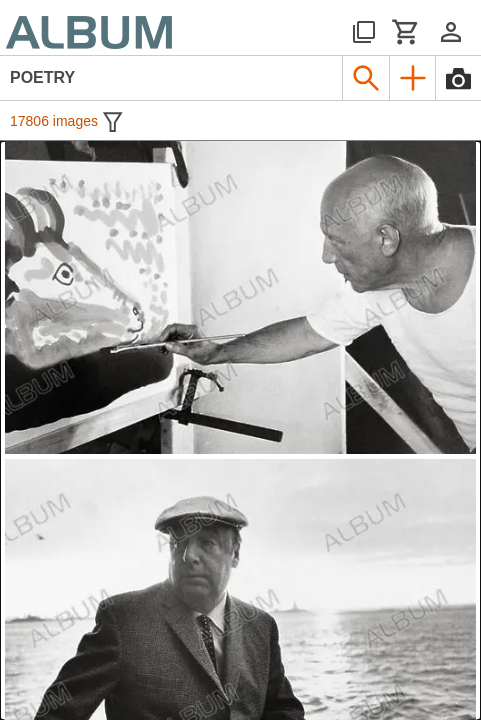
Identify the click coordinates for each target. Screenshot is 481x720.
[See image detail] (240, 297)
